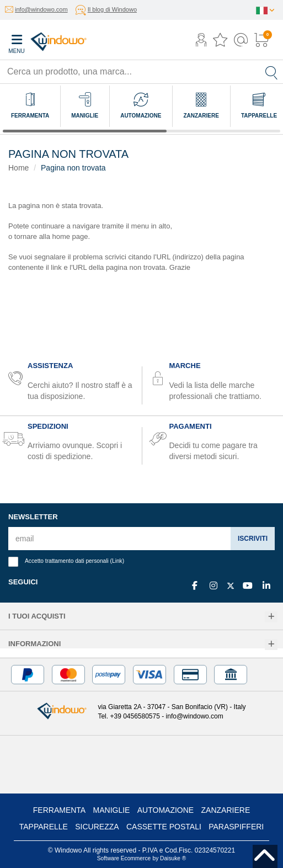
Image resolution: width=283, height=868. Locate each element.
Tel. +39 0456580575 (129, 716)
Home (18, 168)
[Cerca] (271, 72)
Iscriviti (253, 539)
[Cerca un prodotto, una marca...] (130, 72)
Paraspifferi (236, 827)
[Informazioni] (271, 645)
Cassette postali (164, 827)
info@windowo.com (41, 9)
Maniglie (112, 810)
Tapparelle (44, 827)
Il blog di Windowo (112, 9)
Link (117, 561)
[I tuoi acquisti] (271, 617)
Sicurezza (97, 827)
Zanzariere (226, 810)
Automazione (165, 810)
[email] (120, 539)
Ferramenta (59, 810)
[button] (201, 41)
